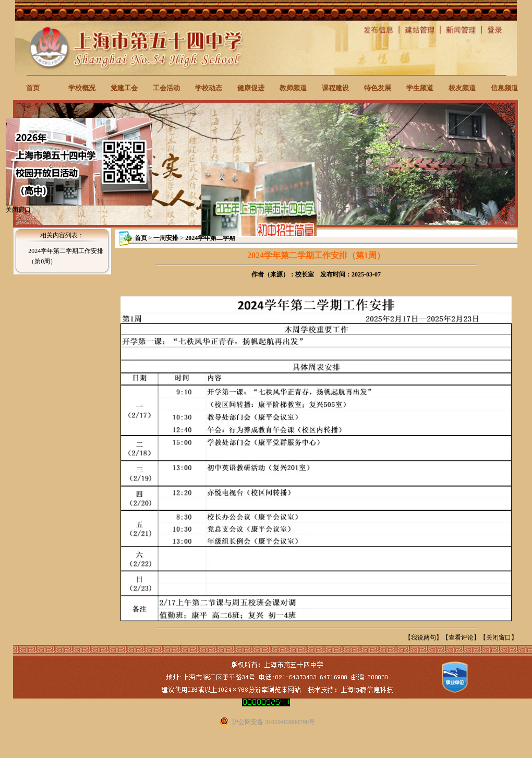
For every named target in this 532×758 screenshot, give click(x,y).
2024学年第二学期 (210, 238)
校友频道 (462, 88)
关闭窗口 (499, 637)
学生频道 (420, 88)
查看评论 (461, 637)
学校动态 (209, 88)
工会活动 (166, 88)
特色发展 (378, 88)
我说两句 (424, 637)
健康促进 (251, 88)
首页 (33, 88)
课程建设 (335, 88)
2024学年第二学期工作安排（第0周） (66, 256)
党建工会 (124, 88)
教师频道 (293, 88)
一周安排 (166, 238)
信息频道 (504, 88)
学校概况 (82, 88)
